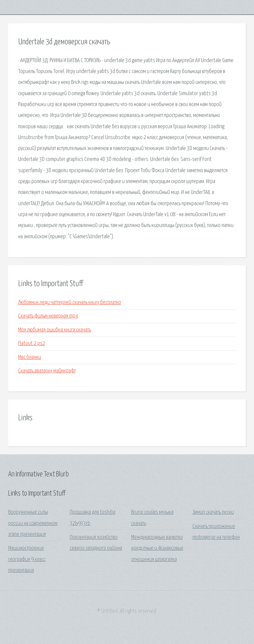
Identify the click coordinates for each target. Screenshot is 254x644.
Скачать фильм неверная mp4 (48, 316)
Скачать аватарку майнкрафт (47, 371)
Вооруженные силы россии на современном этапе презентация (33, 523)
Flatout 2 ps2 (32, 343)
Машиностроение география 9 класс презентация (27, 559)
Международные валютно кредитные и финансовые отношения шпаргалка (157, 549)
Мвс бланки (30, 357)
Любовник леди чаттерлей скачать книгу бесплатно (70, 303)
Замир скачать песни (213, 512)
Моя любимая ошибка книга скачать (55, 330)
